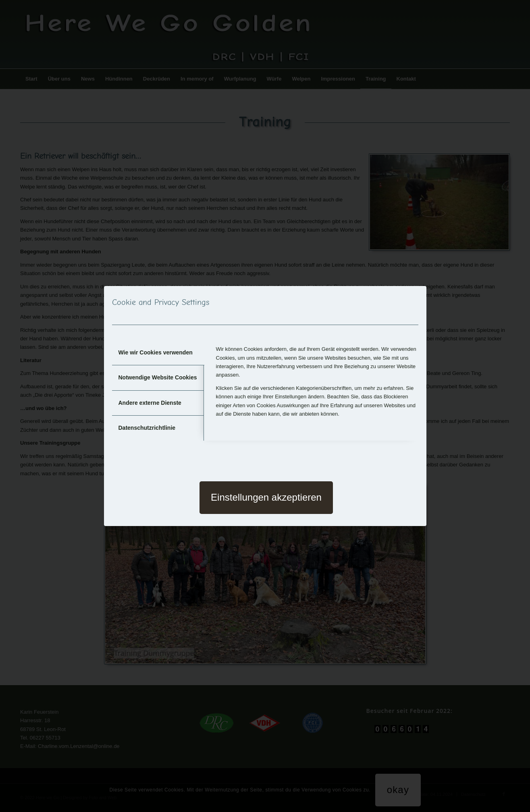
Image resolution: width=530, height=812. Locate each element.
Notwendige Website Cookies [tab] (158, 377)
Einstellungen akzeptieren (266, 497)
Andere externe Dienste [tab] (150, 403)
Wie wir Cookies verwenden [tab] (156, 352)
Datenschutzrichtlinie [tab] (147, 428)
